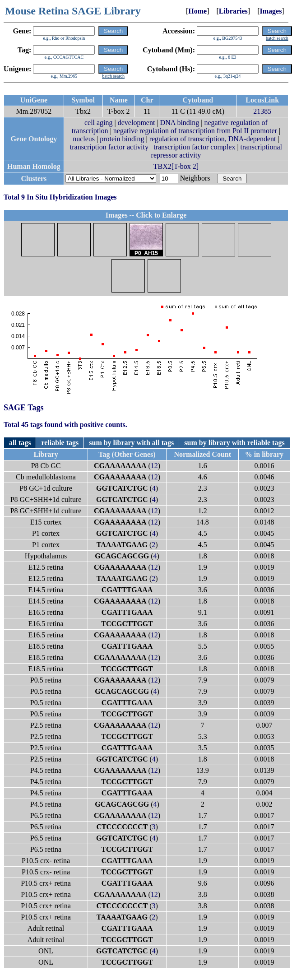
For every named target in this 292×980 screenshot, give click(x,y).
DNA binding (180, 123)
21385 (262, 111)
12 (154, 466)
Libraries (233, 11)
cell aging (99, 123)
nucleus (84, 139)
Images (271, 11)
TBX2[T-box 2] (176, 166)
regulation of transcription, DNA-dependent (213, 139)
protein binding (122, 139)
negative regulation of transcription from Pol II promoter (195, 131)
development (137, 123)
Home (197, 11)
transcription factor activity (109, 147)
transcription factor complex (194, 147)
